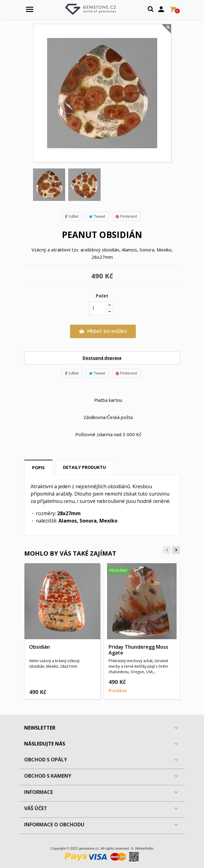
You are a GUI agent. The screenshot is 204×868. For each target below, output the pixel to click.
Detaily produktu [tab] (84, 467)
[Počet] (98, 308)
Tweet (97, 216)
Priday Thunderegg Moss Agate (138, 650)
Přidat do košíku (103, 331)
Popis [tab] (38, 468)
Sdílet (72, 216)
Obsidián (39, 647)
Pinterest (126, 216)
